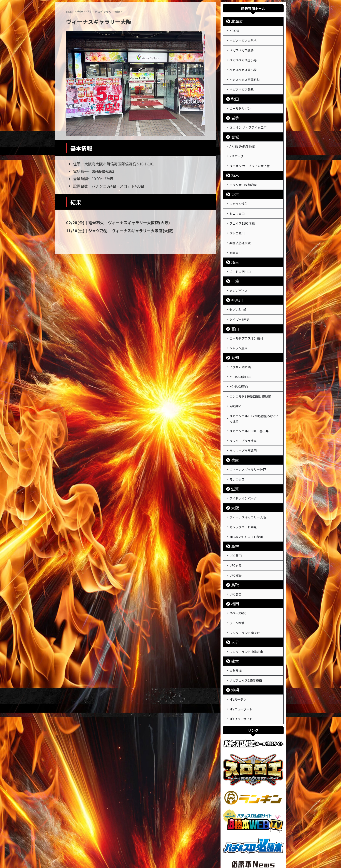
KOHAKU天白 (239, 363)
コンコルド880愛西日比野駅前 (250, 372)
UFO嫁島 (236, 538)
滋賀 (233, 457)
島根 (233, 511)
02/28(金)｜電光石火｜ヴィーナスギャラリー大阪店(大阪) (112, 222)
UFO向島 (236, 529)
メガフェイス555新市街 (246, 637)
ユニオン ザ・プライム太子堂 (250, 156)
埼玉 (233, 246)
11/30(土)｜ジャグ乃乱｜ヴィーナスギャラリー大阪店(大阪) (113, 230)
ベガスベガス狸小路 (243, 57)
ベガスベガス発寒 (242, 84)
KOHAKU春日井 (240, 354)
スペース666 (238, 574)
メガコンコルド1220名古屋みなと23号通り (254, 392)
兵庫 (233, 430)
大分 (233, 601)
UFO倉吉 (236, 556)
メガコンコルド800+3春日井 (249, 404)
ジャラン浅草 (238, 192)
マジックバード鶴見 (243, 493)
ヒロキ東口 (237, 201)
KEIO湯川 (236, 30)
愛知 (233, 336)
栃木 (233, 165)
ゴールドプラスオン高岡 (246, 318)
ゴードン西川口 (240, 255)
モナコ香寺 (237, 448)
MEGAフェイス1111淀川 (246, 502)
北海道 (235, 21)
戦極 (170, 854)
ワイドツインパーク (243, 466)
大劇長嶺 (236, 628)
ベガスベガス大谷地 (243, 39)
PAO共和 (235, 380)
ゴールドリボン (240, 102)
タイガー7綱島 (239, 300)
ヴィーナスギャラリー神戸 (248, 439)
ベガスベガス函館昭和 (245, 75)
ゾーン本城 (237, 583)
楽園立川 (236, 237)
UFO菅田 (236, 520)
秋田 (233, 93)
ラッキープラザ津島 (243, 412)
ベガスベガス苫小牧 (243, 66)
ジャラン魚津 (238, 327)
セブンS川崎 (238, 291)
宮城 (233, 129)
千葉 (233, 264)
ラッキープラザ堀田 (243, 421)
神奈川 (235, 282)
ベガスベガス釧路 (242, 48)
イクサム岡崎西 (240, 345)
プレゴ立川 (237, 219)
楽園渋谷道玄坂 (240, 228)
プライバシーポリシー (179, 844)
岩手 (233, 111)
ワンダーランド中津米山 (246, 610)
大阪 (233, 475)
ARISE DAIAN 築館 (242, 138)
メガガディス (238, 273)
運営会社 (155, 844)
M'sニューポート (241, 664)
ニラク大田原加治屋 (243, 174)
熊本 (233, 619)
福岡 (233, 565)
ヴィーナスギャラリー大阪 (248, 484)
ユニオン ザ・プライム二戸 (248, 120)
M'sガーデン (238, 655)
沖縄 (233, 646)
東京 (233, 183)
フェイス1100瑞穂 (242, 210)
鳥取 (233, 547)
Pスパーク (237, 147)
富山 (233, 309)
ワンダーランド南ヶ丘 (245, 592)
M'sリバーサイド (241, 673)
